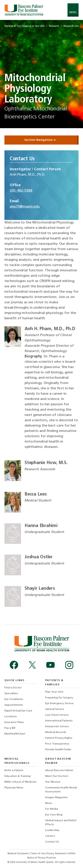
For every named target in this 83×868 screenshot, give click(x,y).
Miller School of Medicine (20, 782)
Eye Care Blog (54, 815)
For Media (52, 809)
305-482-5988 (21, 191)
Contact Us (52, 842)
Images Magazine (56, 797)
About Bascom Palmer (59, 770)
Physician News (14, 788)
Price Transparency (57, 744)
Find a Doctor (13, 688)
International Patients (59, 721)
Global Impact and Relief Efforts (61, 823)
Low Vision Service (57, 715)
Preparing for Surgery (59, 698)
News (49, 803)
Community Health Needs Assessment (61, 790)
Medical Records (56, 732)
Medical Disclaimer (18, 854)
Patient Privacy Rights (59, 738)
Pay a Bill (10, 728)
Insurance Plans (14, 722)
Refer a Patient (14, 770)
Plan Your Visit (54, 692)
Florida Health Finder (58, 750)
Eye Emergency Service (59, 703)
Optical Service (55, 709)
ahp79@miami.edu (25, 207)
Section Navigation (42, 140)
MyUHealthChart (15, 734)
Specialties (11, 694)
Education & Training (17, 776)
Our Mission (53, 782)
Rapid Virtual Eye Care (18, 711)
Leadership (52, 830)
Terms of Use (38, 854)
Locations (11, 717)
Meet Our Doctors (57, 776)
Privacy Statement (57, 854)
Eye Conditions (14, 699)
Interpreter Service (57, 727)
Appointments (14, 705)
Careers (50, 836)
